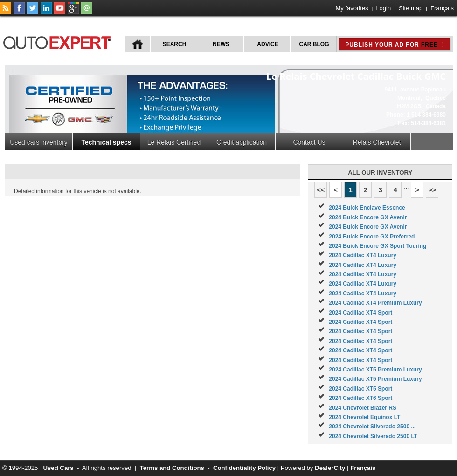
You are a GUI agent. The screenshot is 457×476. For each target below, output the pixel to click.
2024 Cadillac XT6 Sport (360, 398)
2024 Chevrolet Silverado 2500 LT (373, 436)
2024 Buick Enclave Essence (367, 208)
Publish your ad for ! (395, 45)
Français (442, 8)
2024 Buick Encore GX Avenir (368, 217)
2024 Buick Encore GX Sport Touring (377, 246)
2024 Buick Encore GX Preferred (372, 237)
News (221, 44)
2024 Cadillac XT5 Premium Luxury (375, 370)
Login (383, 8)
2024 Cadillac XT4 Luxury (363, 255)
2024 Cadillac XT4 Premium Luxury (375, 303)
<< (321, 190)
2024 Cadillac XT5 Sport (360, 389)
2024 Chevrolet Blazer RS (363, 408)
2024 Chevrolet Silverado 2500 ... (372, 427)
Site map (411, 8)
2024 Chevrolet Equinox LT (364, 417)
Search (175, 44)
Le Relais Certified (174, 142)
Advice (267, 44)
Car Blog (314, 44)
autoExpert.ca (59, 41)
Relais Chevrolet (377, 142)
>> (432, 190)
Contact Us (309, 142)
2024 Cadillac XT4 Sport (360, 313)
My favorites (352, 8)
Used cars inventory (39, 142)
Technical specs (106, 142)
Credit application (242, 142)
